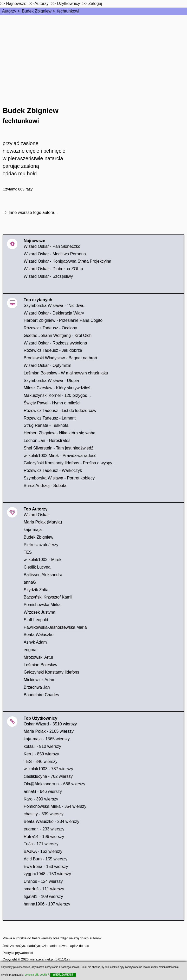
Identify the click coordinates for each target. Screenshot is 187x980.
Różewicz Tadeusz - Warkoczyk (53, 470)
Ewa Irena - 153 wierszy (46, 867)
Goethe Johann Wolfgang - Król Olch (58, 335)
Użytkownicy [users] (69, 4)
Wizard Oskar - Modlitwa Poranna (55, 254)
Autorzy (9, 11)
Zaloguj (95, 4)
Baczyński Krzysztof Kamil (48, 597)
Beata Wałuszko (39, 635)
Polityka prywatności (18, 953)
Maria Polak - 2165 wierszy (49, 731)
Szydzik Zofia (36, 590)
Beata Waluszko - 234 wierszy (51, 821)
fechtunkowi (68, 11)
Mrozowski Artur (38, 657)
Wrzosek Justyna (40, 612)
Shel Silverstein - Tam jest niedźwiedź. (59, 448)
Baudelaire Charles (41, 695)
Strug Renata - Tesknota (46, 425)
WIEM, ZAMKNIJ (63, 975)
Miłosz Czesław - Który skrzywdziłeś (57, 388)
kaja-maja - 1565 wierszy (47, 739)
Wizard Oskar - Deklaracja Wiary (54, 313)
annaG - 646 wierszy (43, 791)
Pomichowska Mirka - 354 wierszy (55, 806)
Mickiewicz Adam (40, 680)
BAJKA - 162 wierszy (43, 851)
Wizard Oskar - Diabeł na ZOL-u (53, 269)
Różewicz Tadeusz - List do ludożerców (60, 411)
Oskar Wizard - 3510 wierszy (50, 724)
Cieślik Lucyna (37, 567)
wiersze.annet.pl (41, 959)
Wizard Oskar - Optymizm (47, 365)
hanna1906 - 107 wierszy (47, 904)
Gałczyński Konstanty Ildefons (51, 672)
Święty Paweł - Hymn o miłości (52, 403)
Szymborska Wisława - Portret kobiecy (59, 478)
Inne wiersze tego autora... (33, 212)
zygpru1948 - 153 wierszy (47, 874)
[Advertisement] (93, 54)
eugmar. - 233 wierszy (44, 829)
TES (28, 552)
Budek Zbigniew (37, 11)
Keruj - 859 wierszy (41, 754)
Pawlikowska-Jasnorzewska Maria (55, 627)
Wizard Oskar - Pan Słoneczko (52, 246)
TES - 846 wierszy (41, 762)
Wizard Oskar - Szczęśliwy (48, 276)
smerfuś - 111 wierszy (44, 889)
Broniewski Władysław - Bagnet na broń (60, 358)
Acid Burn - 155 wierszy (46, 859)
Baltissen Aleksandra (43, 575)
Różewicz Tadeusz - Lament (50, 418)
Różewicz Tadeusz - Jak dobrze (53, 350)
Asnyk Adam (35, 642)
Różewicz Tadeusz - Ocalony (50, 328)
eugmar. (31, 650)
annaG (30, 582)
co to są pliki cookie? (37, 975)
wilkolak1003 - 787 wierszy (48, 769)
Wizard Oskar (36, 515)
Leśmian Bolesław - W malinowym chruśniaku (66, 373)
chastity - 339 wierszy (44, 814)
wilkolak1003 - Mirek (43, 560)
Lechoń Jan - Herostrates (47, 440)
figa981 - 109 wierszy (43, 896)
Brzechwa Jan (37, 687)
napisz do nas (79, 946)
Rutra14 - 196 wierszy (44, 837)
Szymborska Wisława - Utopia (51, 381)
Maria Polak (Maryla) (43, 522)
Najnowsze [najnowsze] (16, 4)
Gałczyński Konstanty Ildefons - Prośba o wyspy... (70, 463)
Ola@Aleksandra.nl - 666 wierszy (54, 784)
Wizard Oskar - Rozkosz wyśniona (55, 343)
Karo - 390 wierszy (41, 799)
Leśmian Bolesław (40, 665)
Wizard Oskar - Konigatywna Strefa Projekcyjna (67, 261)
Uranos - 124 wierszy (43, 881)
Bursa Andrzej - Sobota (45, 486)
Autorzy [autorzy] (42, 4)
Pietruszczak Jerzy (41, 545)
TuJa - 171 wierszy (41, 844)
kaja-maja (33, 530)
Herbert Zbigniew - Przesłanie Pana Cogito (63, 320)
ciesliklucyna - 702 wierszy (48, 776)
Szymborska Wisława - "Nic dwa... (55, 306)
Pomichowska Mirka (42, 605)
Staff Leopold (36, 620)
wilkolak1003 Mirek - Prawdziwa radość (60, 456)
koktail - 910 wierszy (42, 746)
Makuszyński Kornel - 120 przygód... (57, 395)
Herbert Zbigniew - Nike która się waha (60, 433)
